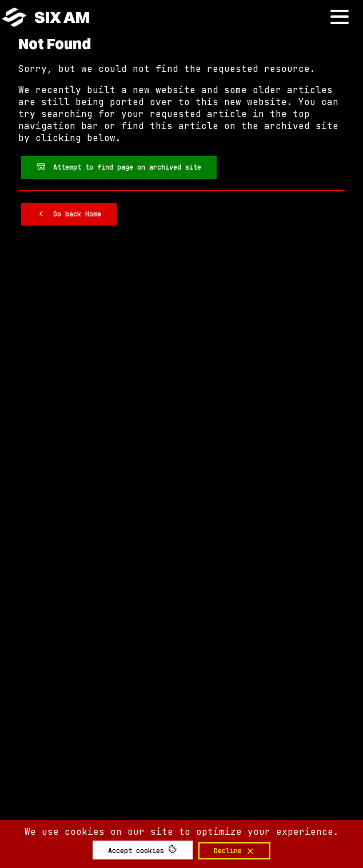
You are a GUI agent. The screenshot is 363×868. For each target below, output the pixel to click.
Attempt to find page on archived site (119, 167)
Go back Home (69, 214)
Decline (234, 851)
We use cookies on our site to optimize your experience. (182, 832)
